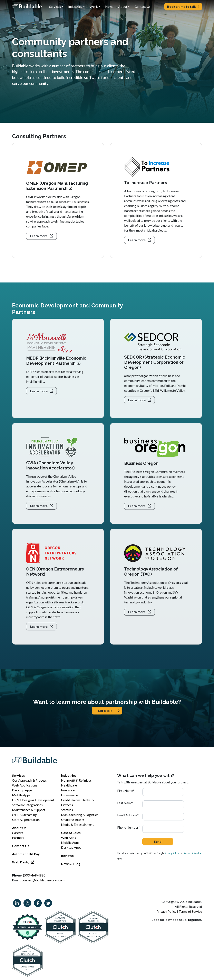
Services (18, 775)
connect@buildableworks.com (43, 880)
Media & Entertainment (77, 824)
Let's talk (109, 711)
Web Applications (25, 785)
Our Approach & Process (29, 780)
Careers (18, 833)
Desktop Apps (22, 790)
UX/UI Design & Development (33, 800)
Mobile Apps (21, 795)
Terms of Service (193, 853)
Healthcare (69, 785)
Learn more (42, 236)
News (109, 6)
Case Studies (71, 833)
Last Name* (125, 803)
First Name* (126, 790)
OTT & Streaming (24, 815)
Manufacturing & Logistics (80, 815)
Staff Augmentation (26, 820)
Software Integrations (27, 805)
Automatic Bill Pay (26, 854)
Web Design (23, 862)
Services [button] (55, 6)
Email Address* (128, 815)
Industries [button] (75, 6)
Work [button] (94, 6)
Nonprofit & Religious (76, 780)
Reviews (67, 856)
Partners (18, 838)
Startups (67, 810)
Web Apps (69, 838)
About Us (19, 828)
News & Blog (71, 864)
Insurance (68, 790)
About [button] (123, 6)
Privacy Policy (172, 853)
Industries (69, 775)
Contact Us (143, 6)
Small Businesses (73, 820)
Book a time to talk (183, 6)
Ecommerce (69, 795)
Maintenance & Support (29, 810)
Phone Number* (129, 827)
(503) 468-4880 (34, 875)
